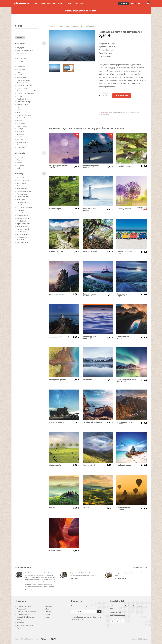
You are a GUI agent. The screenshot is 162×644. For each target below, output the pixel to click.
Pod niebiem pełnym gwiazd (91, 167)
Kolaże (19, 64)
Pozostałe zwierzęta (24, 102)
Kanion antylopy (56, 550)
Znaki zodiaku (22, 148)
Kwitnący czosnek (124, 209)
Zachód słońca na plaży (92, 422)
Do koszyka (122, 96)
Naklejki (20, 163)
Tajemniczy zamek (56, 294)
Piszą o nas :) (22, 609)
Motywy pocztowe (23, 80)
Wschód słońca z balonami (123, 508)
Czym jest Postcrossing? (25, 625)
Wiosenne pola (55, 465)
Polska (19, 96)
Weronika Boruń (22, 216)
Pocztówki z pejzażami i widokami (68, 26)
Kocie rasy (21, 61)
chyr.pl (143, 639)
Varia (19, 168)
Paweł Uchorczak (23, 197)
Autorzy (62, 4)
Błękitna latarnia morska (90, 209)
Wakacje (20, 129)
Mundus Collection (23, 83)
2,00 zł (144, 209)
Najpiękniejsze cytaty (24, 85)
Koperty (20, 157)
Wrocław (20, 139)
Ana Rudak (21, 210)
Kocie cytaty (21, 58)
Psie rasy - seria (23, 104)
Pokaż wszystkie (140, 567)
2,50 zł (76, 167)
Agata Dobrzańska (23, 178)
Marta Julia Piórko (23, 180)
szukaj (20, 37)
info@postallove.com (118, 615)
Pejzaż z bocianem (124, 166)
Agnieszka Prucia (23, 218)
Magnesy (20, 160)
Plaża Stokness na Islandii (124, 337)
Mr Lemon (20, 186)
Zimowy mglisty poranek (89, 26)
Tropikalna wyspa (124, 465)
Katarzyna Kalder (23, 234)
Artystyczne (21, 48)
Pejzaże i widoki (23, 88)
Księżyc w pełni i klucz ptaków (58, 167)
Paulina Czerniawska (24, 191)
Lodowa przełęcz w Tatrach (124, 423)
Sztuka (20, 121)
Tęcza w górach (89, 465)
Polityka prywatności (24, 614)
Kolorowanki (21, 67)
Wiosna (20, 137)
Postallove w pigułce (24, 606)
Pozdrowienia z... (23, 99)
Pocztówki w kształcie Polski (27, 91)
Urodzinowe (21, 123)
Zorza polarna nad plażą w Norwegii (126, 380)
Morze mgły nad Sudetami (89, 337)
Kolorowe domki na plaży (124, 252)
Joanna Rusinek (22, 213)
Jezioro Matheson (90, 380)
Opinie (70, 4)
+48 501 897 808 (116, 613)
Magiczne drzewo (90, 251)
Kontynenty (21, 69)
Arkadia (86, 508)
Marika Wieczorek (23, 229)
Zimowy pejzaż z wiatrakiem (89, 295)
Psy (18, 107)
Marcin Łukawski (23, 194)
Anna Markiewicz (23, 189)
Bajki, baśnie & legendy (25, 50)
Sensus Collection (23, 118)
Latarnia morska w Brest (59, 337)
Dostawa (79, 4)
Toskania (53, 508)
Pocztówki (40, 4)
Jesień (19, 56)
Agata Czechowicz (23, 224)
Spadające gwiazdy (57, 422)
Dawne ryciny (22, 53)
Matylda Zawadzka (23, 240)
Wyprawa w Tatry (56, 251)
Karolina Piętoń (22, 232)
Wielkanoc (21, 134)
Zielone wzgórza (56, 209)
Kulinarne (20, 75)
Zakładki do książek (24, 142)
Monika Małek (22, 221)
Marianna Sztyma (23, 202)
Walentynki (21, 131)
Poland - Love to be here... (26, 94)
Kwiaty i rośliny (22, 77)
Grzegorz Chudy (23, 243)
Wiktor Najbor (22, 183)
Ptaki (19, 110)
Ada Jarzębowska (23, 226)
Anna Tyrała (21, 199)
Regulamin (21, 622)
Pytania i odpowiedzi (24, 628)
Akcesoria (51, 4)
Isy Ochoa (21, 205)
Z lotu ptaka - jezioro (57, 380)
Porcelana (21, 165)
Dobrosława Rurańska (24, 207)
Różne (19, 112)
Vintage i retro (22, 126)
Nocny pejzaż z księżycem (122, 295)
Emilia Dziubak (22, 237)
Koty (19, 72)
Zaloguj (123, 3)
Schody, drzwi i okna (24, 115)
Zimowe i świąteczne (24, 145)
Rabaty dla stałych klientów (26, 612)
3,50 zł (144, 465)
